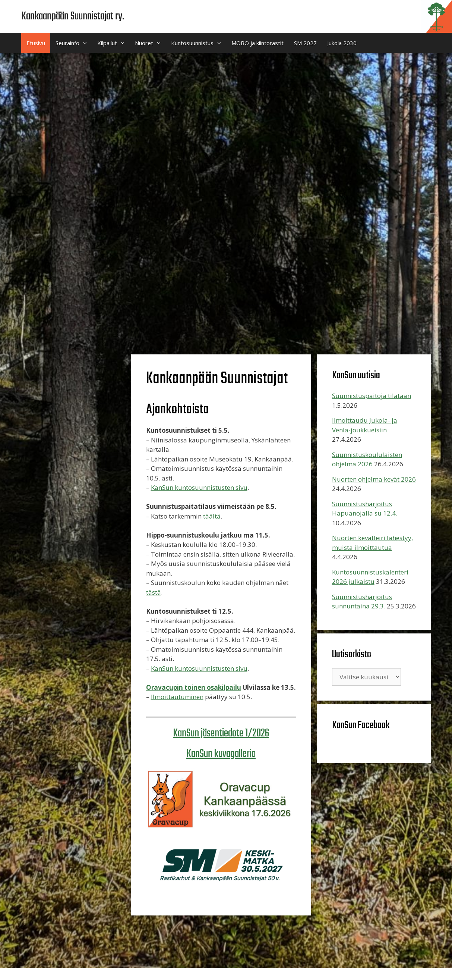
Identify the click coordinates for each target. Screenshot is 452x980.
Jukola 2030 (342, 43)
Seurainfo (74, 43)
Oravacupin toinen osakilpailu (194, 687)
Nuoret (150, 43)
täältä (212, 516)
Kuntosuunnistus (199, 43)
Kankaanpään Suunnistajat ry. (73, 16)
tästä (154, 592)
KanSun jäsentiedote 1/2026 (221, 733)
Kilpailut (113, 43)
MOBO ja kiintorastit (257, 43)
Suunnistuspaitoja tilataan (372, 396)
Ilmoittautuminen (177, 697)
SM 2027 (305, 43)
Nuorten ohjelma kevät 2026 (374, 479)
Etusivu (36, 43)
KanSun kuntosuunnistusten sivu (199, 487)
